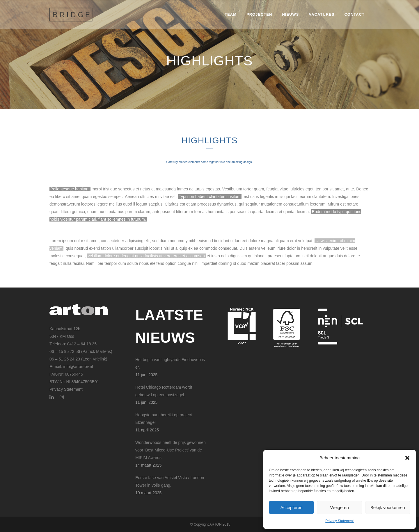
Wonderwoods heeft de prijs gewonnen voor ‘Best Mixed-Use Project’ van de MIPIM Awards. (171, 450)
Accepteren (292, 507)
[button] (407, 458)
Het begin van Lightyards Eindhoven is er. (170, 363)
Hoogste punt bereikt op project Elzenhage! (164, 419)
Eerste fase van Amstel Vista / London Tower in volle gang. (170, 481)
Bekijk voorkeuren (388, 507)
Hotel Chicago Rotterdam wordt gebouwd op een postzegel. (164, 391)
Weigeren (340, 507)
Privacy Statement (339, 521)
